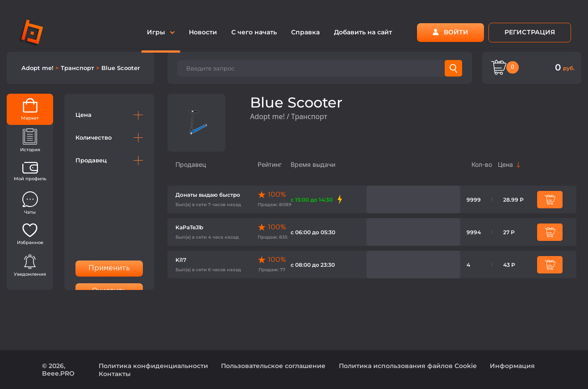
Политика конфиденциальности (153, 366)
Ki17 (181, 260)
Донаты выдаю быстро (208, 195)
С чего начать (254, 32)
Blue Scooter (121, 68)
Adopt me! (38, 68)
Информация (512, 366)
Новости (203, 32)
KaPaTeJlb (189, 227)
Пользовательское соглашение (273, 366)
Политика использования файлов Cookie (408, 366)
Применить (109, 268)
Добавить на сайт (363, 32)
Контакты (115, 374)
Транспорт (78, 68)
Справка (305, 32)
